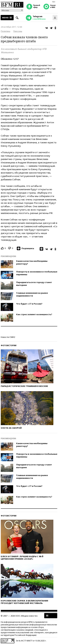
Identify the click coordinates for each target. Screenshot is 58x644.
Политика (5, 31)
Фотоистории (9, 345)
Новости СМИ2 (8, 337)
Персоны (18, 31)
